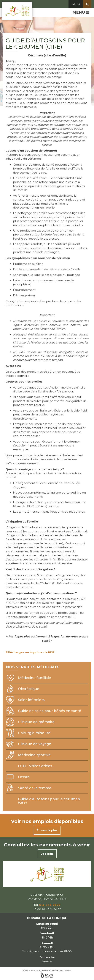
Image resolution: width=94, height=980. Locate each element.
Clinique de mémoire (36, 722)
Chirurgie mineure (34, 733)
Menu (81, 12)
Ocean (24, 777)
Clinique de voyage (35, 744)
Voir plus (47, 854)
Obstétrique (29, 689)
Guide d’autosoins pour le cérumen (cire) (49, 801)
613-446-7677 (50, 905)
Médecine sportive (34, 755)
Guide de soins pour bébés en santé (50, 711)
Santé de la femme (35, 788)
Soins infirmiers (31, 700)
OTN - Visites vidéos (35, 766)
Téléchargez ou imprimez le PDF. (30, 652)
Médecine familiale (35, 678)
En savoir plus (47, 830)
